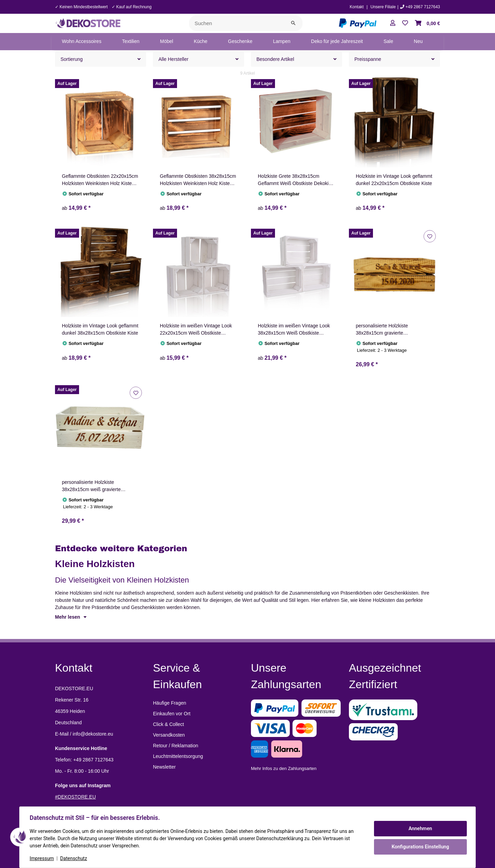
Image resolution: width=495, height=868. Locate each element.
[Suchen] (237, 23)
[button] (393, 23)
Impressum (43, 858)
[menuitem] (82, 42)
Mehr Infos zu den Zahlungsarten (284, 768)
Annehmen (419, 828)
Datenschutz (75, 858)
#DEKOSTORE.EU (75, 797)
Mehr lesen (71, 617)
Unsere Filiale (383, 7)
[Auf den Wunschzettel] (430, 236)
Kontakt (357, 7)
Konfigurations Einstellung (419, 846)
